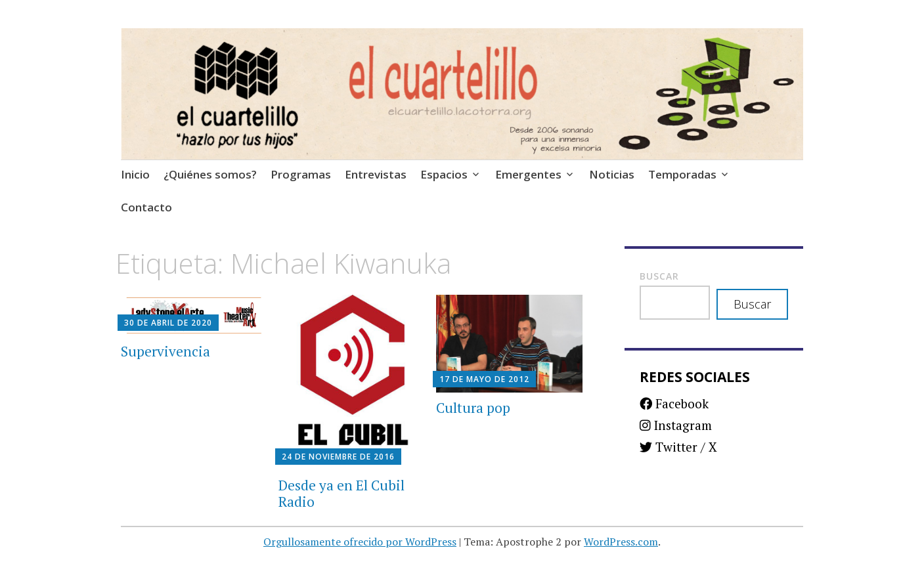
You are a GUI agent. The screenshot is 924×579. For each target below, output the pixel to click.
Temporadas (682, 174)
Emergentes (528, 174)
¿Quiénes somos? (210, 174)
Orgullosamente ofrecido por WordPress (360, 542)
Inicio (135, 174)
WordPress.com (621, 542)
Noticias (612, 174)
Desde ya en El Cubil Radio (341, 493)
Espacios (444, 174)
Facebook (674, 403)
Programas (301, 174)
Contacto (146, 207)
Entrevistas (376, 174)
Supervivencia (165, 351)
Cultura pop (473, 408)
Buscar (659, 276)
